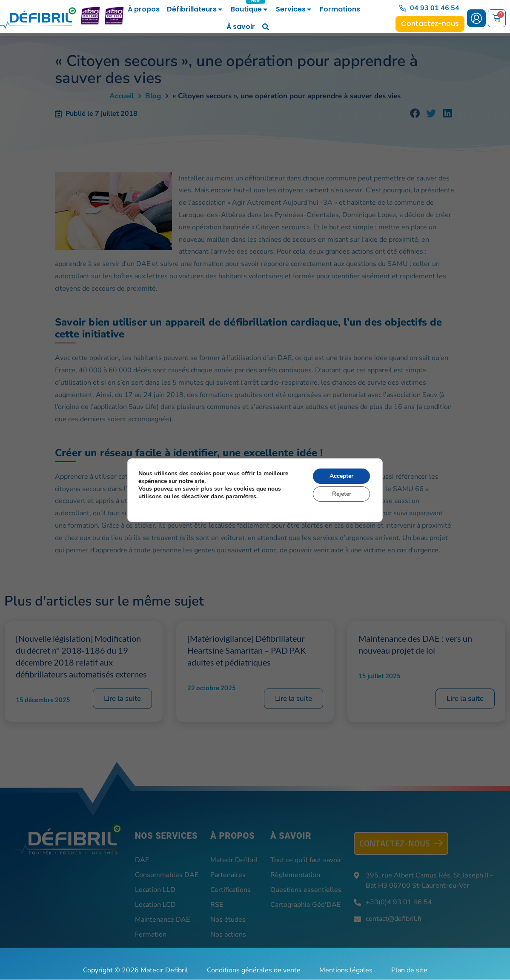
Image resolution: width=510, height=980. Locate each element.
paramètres (241, 497)
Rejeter (342, 494)
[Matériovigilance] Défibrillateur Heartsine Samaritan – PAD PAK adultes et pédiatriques (247, 651)
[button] (415, 114)
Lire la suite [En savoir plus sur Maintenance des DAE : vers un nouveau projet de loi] (465, 699)
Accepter (341, 476)
